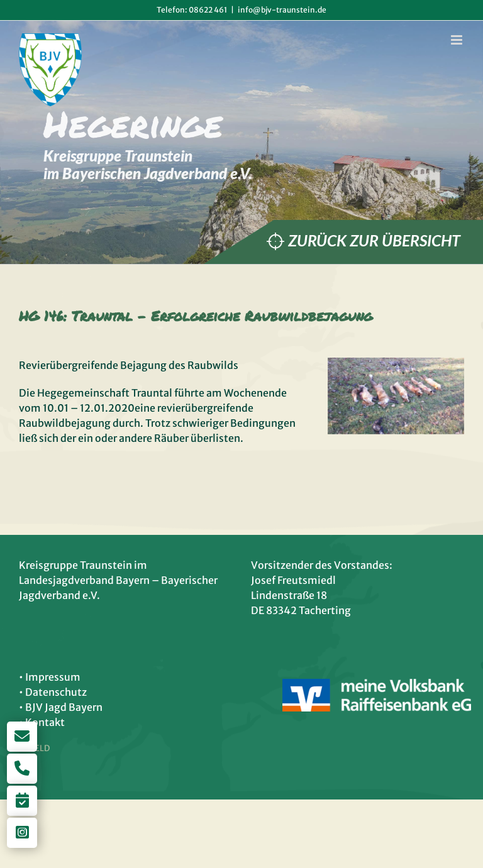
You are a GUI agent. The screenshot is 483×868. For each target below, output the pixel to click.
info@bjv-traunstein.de (282, 10)
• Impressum (50, 677)
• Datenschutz (53, 692)
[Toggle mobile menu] (458, 40)
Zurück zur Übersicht (374, 240)
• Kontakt (42, 722)
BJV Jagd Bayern (64, 707)
